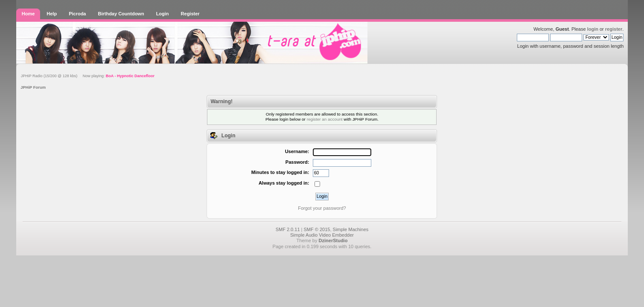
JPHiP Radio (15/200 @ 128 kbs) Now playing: (88, 76)
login (593, 29)
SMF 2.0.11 (288, 229)
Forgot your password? (322, 208)
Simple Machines (351, 229)
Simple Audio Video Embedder (322, 235)
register (614, 29)
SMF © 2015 (317, 229)
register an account (325, 119)
